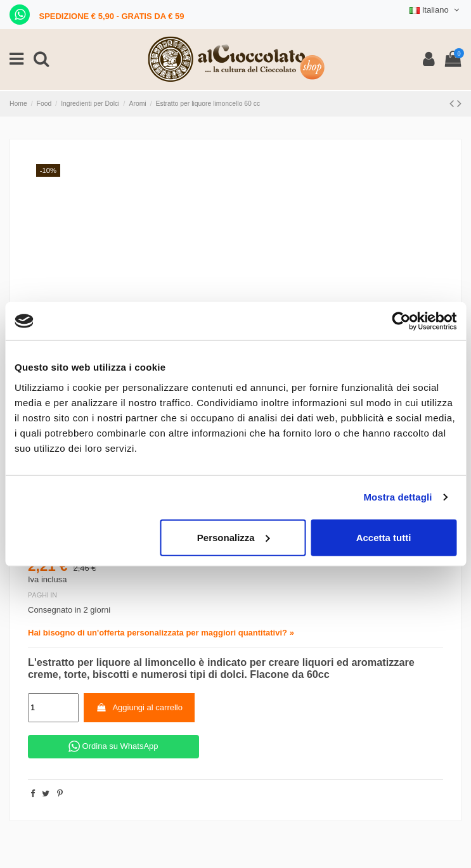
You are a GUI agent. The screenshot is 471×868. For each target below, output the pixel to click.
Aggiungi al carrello (139, 707)
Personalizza (234, 537)
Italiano (436, 10)
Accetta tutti (384, 537)
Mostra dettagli (397, 497)
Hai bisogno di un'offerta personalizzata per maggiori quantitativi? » (161, 633)
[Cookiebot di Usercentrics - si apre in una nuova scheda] (401, 321)
